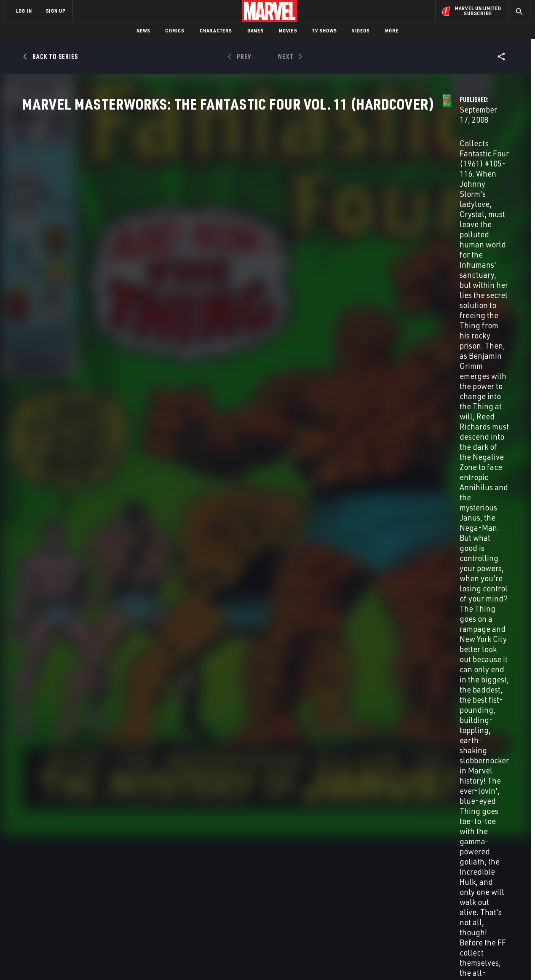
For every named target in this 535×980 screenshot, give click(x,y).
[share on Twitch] (499, 907)
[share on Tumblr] (499, 889)
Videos (361, 31)
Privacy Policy (108, 960)
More (392, 31)
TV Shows (325, 31)
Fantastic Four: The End (426, 789)
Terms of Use (69, 960)
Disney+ (164, 880)
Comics (175, 31)
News (143, 31)
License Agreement (360, 960)
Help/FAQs (87, 880)
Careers (84, 891)
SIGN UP (56, 11)
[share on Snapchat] (453, 907)
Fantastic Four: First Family (308, 789)
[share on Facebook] (430, 889)
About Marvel (93, 867)
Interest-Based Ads (413, 960)
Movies (288, 31)
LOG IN (24, 11)
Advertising (170, 867)
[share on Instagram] (476, 889)
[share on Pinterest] (476, 907)
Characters (216, 31)
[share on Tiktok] (430, 924)
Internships (90, 904)
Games (255, 31)
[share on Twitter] (453, 889)
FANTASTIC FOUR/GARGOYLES (182, 789)
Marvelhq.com (174, 891)
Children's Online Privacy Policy (294, 960)
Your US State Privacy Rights (164, 960)
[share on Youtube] (430, 907)
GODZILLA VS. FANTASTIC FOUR (62, 789)
